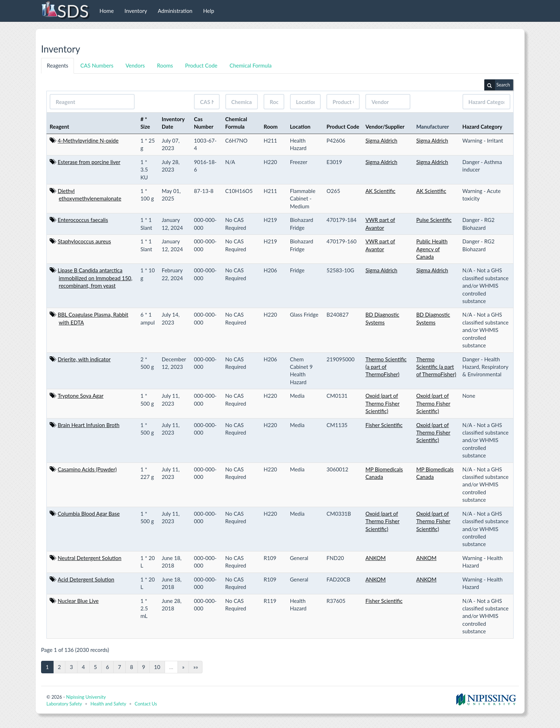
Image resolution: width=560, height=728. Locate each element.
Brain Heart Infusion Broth (89, 425)
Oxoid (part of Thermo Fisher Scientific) (382, 403)
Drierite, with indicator (84, 359)
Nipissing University (86, 697)
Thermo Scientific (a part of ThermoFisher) (386, 367)
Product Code (201, 65)
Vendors (135, 65)
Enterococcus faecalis (83, 220)
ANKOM (376, 558)
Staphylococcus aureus (84, 241)
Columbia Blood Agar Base (89, 514)
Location (300, 127)
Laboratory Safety (64, 704)
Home (107, 11)
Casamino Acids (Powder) (87, 469)
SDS (65, 11)
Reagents (57, 65)
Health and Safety (108, 704)
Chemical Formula (251, 65)
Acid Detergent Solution (86, 579)
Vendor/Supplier (385, 127)
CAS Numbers (97, 65)
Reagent (59, 127)
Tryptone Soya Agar (81, 396)
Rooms (165, 65)
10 (157, 667)
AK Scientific (380, 191)
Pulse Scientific (434, 220)
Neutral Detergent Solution (90, 558)
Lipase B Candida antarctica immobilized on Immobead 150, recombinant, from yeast (95, 278)
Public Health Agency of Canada (432, 249)
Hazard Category (482, 127)
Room (271, 127)
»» (196, 667)
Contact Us (146, 704)
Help (209, 11)
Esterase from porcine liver (89, 162)
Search (497, 85)
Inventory (136, 11)
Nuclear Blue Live (78, 601)
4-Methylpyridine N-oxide (88, 140)
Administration (175, 11)
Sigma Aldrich (381, 140)
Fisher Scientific (384, 425)
